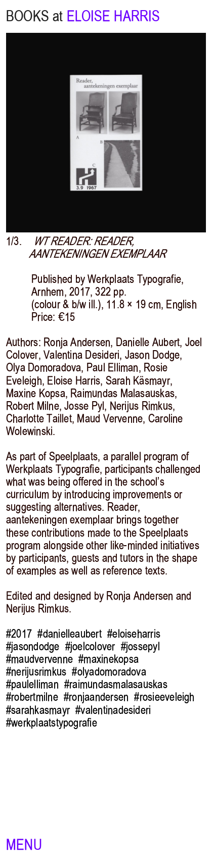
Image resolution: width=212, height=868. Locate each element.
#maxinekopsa (109, 659)
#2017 (19, 634)
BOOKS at (34, 16)
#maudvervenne (39, 659)
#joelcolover (90, 646)
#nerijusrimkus (36, 672)
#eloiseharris (134, 634)
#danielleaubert (69, 634)
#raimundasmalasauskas (116, 684)
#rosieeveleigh (164, 697)
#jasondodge (33, 646)
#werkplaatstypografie (52, 723)
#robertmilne (32, 697)
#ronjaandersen (96, 697)
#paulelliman (32, 684)
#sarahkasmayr (38, 710)
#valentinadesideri (113, 710)
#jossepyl (140, 646)
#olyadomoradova (109, 672)
